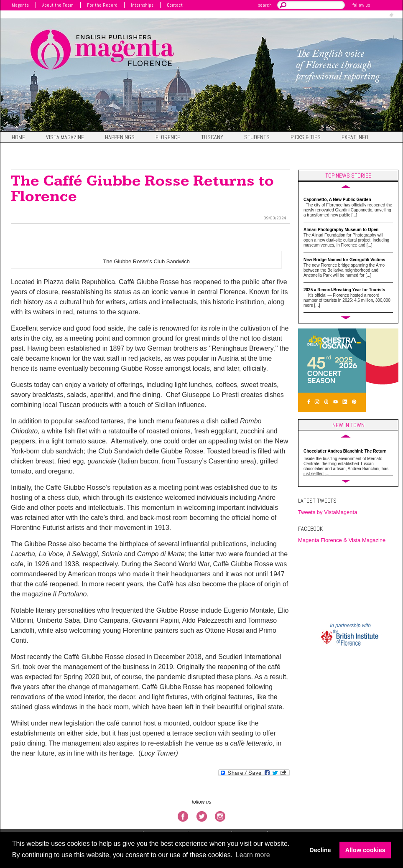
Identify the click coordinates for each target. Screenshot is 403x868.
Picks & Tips (306, 137)
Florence (168, 137)
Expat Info (355, 137)
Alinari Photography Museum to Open (341, 230)
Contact (175, 5)
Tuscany (212, 137)
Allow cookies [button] (365, 850)
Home (18, 137)
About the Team (58, 5)
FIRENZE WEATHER (350, 583)
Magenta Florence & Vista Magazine (342, 540)
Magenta (20, 5)
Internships (142, 5)
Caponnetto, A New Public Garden (337, 200)
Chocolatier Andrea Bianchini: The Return (345, 451)
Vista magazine (65, 137)
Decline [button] (320, 850)
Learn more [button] (253, 855)
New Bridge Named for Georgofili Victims (344, 260)
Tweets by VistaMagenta (328, 512)
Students (257, 137)
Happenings (120, 137)
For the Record (102, 5)
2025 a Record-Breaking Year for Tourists (344, 290)
